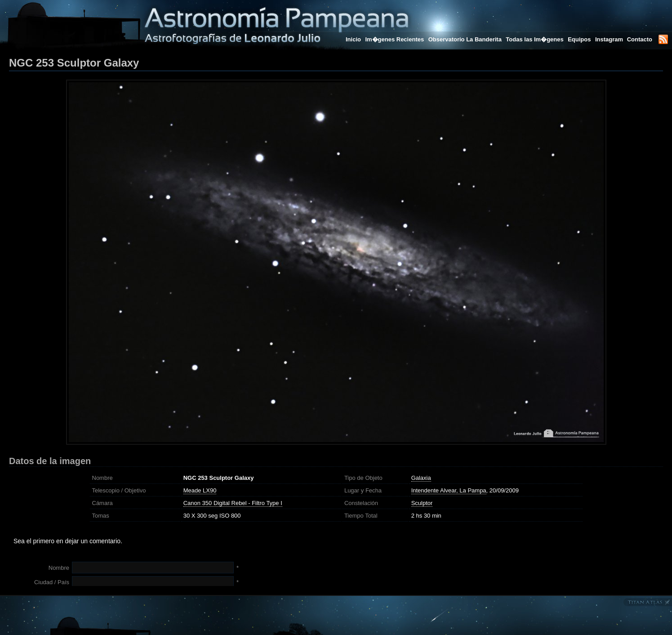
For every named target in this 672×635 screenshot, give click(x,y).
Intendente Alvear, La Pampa (449, 490)
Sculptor (422, 503)
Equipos (579, 39)
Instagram (610, 39)
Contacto (640, 39)
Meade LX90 (200, 490)
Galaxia (421, 478)
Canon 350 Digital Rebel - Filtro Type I (233, 503)
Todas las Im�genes (534, 39)
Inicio (353, 39)
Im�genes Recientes (394, 39)
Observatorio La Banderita (465, 39)
